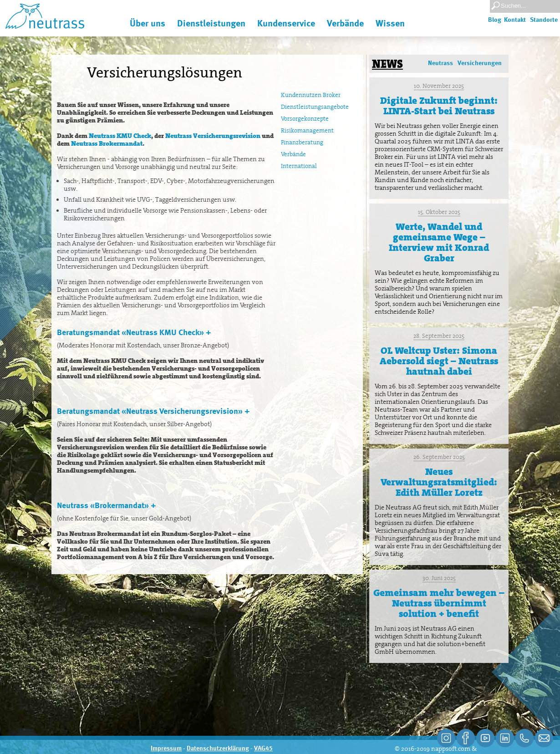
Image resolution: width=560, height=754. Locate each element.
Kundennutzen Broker (311, 95)
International (299, 166)
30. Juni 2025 (439, 578)
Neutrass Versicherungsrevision (213, 136)
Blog (495, 20)
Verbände (293, 154)
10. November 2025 (439, 86)
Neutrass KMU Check (120, 136)
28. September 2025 (439, 336)
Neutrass (440, 63)
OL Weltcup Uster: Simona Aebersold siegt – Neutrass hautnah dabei (439, 361)
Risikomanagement (307, 130)
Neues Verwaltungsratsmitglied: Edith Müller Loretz (439, 482)
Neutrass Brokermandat (107, 143)
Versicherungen (480, 63)
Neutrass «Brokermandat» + (106, 506)
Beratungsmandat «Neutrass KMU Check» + (134, 333)
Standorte (544, 20)
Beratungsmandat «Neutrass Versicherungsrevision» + (153, 412)
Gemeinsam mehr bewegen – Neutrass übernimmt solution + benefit (439, 603)
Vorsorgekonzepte (305, 119)
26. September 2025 (439, 457)
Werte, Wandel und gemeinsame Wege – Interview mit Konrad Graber (439, 242)
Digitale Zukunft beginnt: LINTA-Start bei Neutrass (439, 106)
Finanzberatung (302, 142)
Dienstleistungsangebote (315, 107)
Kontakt (515, 20)
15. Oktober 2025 (439, 212)
